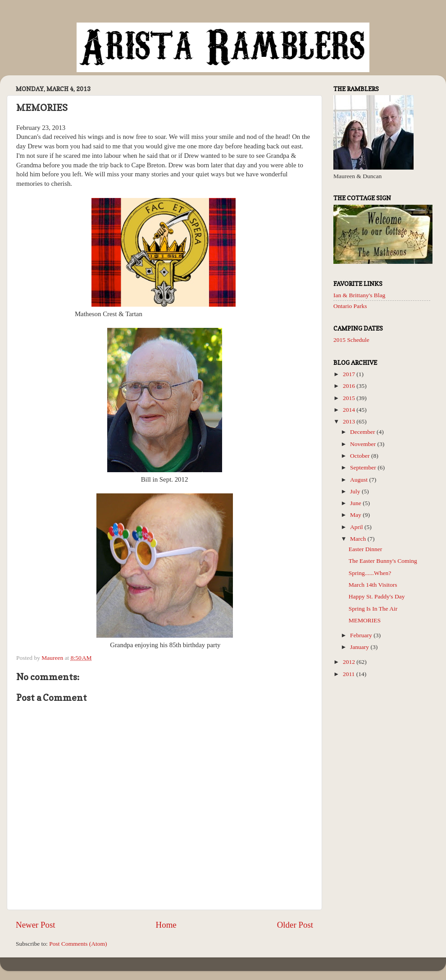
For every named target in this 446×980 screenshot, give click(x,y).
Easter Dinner (366, 549)
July (356, 491)
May (356, 515)
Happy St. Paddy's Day (377, 596)
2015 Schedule (351, 340)
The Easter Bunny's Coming (383, 561)
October (361, 456)
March (359, 539)
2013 (350, 421)
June (356, 503)
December (363, 432)
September (364, 467)
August (360, 480)
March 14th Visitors (373, 585)
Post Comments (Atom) (78, 944)
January (360, 647)
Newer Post (36, 925)
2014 (350, 410)
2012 (350, 662)
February (362, 635)
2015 (350, 398)
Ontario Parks (350, 306)
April (357, 527)
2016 (350, 386)
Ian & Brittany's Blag (359, 295)
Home (166, 925)
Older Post (295, 925)
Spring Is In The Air (373, 609)
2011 (350, 674)
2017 (350, 374)
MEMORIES (365, 620)
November (364, 444)
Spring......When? (370, 573)
